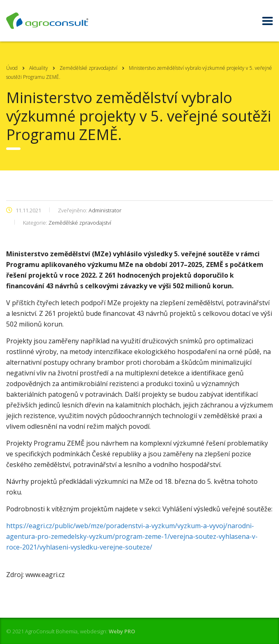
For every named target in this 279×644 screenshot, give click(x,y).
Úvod (12, 68)
